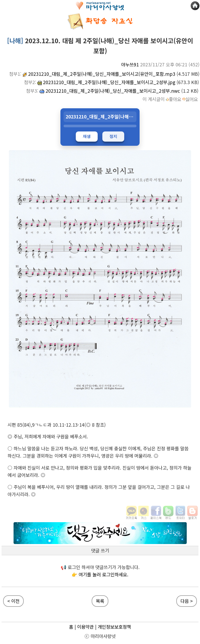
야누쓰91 (130, 64)
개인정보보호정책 (114, 627)
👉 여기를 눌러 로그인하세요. (100, 574)
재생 (87, 136)
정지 (113, 136)
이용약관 (85, 627)
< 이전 (13, 601)
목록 (100, 601)
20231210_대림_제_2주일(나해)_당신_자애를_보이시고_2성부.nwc (110, 91)
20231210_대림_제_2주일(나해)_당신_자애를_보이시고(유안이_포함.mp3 (99, 74)
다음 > (187, 601)
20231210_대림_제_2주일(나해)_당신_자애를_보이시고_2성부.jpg (106, 82)
